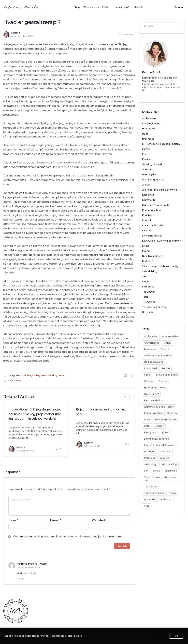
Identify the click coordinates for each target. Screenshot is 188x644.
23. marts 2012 (92, 446)
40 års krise (149, 118)
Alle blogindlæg (31, 375)
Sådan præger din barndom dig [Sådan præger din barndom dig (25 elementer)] (160, 479)
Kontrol (146, 220)
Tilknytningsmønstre (154, 307)
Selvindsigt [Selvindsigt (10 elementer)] (150, 464)
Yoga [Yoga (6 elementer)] (147, 506)
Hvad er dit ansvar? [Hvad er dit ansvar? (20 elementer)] (155, 388)
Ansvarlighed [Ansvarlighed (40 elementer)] (152, 343)
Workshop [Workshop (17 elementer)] (165, 499)
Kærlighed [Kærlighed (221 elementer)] (150, 432)
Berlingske (148, 129)
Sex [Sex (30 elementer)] (146, 471)
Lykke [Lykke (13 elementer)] (164, 432)
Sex (144, 276)
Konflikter (148, 215)
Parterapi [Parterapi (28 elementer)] (149, 458)
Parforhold (148, 261)
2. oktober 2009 (25, 451)
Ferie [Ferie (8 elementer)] (147, 375)
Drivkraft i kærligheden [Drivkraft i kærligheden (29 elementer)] (157, 356)
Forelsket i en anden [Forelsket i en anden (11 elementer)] (166, 375)
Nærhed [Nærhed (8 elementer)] (149, 452)
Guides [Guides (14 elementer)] (163, 381)
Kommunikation (151, 210)
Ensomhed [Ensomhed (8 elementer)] (150, 368)
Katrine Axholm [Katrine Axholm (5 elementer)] (153, 400)
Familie (146, 149)
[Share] (131, 376)
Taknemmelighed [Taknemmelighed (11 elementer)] (154, 493)
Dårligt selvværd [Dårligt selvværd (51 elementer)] (153, 362)
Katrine (16, 33)
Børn (145, 134)
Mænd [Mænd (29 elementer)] (148, 445)
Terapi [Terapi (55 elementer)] (173, 493)
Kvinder (146, 231)
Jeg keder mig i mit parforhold (159, 190)
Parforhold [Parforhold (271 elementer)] (165, 452)
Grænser (147, 169)
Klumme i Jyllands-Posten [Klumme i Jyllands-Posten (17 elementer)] (159, 407)
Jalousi (146, 185)
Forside (146, 159)
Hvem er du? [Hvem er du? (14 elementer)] (151, 394)
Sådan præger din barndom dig (160, 266)
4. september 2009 (23, 36)
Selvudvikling (50, 375)
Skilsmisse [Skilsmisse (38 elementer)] (171, 471)
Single (146, 282)
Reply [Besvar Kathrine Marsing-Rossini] (21, 579)
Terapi (62, 375)
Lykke (146, 246)
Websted (98, 520)
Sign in (179, 7)
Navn (13, 520)
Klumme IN (149, 200)
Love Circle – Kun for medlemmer (161, 241)
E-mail (56, 520)
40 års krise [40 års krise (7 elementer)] (151, 336)
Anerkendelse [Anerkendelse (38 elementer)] (170, 336)
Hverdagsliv (149, 174)
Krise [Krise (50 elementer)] (147, 420)
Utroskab (147, 312)
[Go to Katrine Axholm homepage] (22, 7)
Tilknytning (149, 302)
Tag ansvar (148, 292)
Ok (176, 636)
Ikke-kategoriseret (153, 180)
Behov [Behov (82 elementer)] (168, 343)
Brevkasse (148, 139)
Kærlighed (148, 195)
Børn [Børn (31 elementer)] (164, 349)
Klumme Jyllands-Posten (157, 205)
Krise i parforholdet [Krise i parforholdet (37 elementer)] (166, 420)
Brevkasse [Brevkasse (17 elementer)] (150, 349)
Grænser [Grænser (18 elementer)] (149, 381)
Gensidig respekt (152, 164)
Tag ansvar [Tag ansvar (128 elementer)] (150, 487)
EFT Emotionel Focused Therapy (161, 144)
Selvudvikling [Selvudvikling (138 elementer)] (169, 464)
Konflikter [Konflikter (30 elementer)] (173, 413)
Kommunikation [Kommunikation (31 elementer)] (153, 413)
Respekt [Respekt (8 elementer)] (164, 458)
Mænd (146, 251)
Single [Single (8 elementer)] (156, 471)
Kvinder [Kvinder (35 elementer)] (159, 426)
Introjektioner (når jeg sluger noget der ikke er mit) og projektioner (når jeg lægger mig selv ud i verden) (35, 414)
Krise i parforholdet (153, 225)
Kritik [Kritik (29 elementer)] (147, 426)
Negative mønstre (153, 256)
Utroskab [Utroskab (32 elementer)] (149, 499)
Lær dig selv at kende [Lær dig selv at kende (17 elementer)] (156, 439)
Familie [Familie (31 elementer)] (165, 368)
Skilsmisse (148, 287)
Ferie (145, 154)
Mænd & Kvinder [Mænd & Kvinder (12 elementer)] (166, 445)
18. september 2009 (29, 568)
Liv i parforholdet (152, 236)
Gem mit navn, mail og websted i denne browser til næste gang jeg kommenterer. (68, 537)
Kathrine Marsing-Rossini (32, 564)
